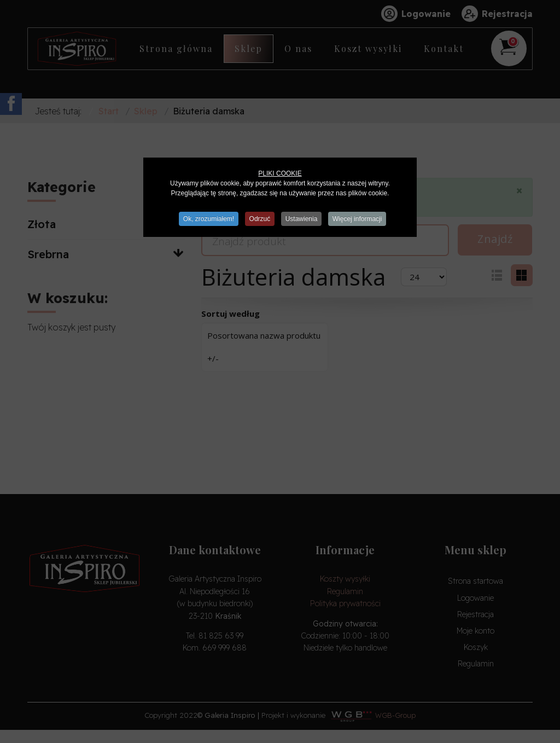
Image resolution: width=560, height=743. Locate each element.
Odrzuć (259, 219)
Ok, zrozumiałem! (207, 219)
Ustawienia (302, 219)
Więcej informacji (359, 219)
